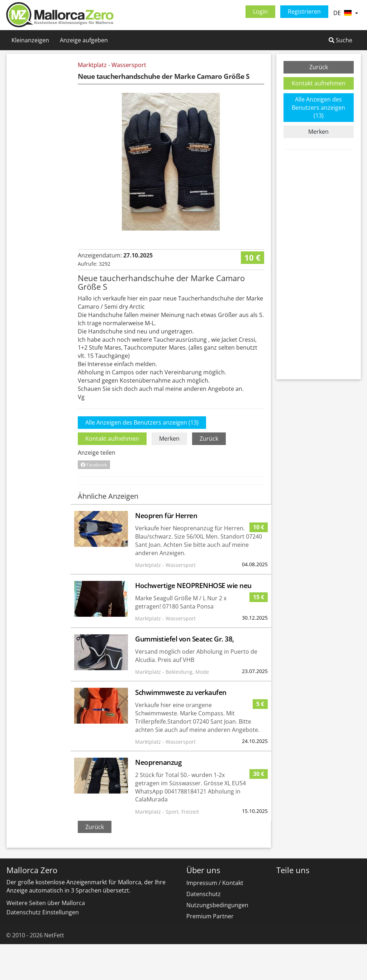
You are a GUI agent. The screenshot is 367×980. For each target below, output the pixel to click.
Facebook (94, 501)
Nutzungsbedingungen (217, 941)
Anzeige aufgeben (84, 40)
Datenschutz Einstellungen (43, 948)
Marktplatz (92, 65)
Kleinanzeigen (30, 40)
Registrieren (304, 11)
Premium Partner (210, 952)
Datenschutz (204, 930)
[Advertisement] (43, 169)
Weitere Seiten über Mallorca (46, 939)
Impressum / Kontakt (215, 919)
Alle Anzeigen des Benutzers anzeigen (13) (142, 458)
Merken (169, 474)
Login (260, 11)
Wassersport (129, 65)
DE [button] (345, 13)
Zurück (209, 474)
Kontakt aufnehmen (112, 474)
